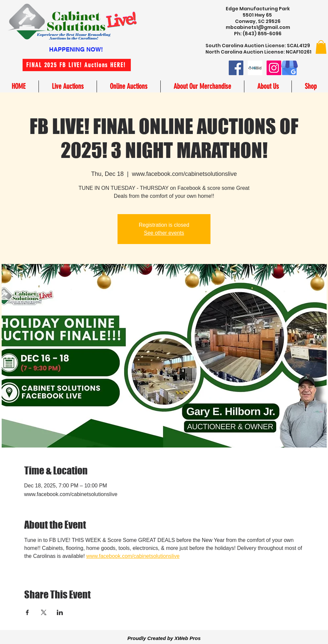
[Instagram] (274, 68)
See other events (164, 233)
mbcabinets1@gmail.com (258, 27)
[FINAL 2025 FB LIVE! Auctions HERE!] (77, 65)
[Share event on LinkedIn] (60, 612)
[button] (321, 47)
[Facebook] (236, 68)
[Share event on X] (44, 612)
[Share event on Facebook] (27, 612)
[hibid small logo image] (255, 68)
